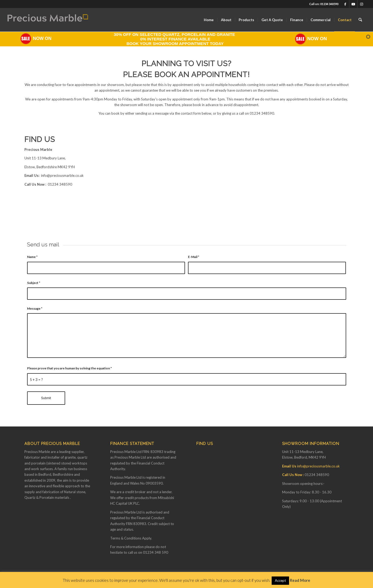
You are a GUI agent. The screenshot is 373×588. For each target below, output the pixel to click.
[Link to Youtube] (353, 4)
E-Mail (194, 257)
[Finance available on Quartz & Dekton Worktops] (48, 20)
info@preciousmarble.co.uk (62, 175)
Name (32, 257)
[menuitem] (209, 20)
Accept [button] (280, 580)
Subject (34, 283)
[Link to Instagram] (361, 4)
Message (35, 308)
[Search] (360, 20)
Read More (300, 580)
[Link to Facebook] (345, 4)
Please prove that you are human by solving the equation (69, 368)
